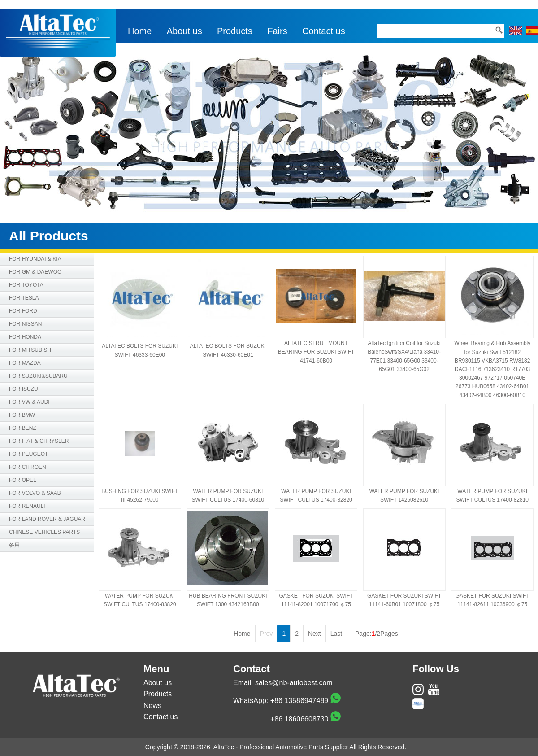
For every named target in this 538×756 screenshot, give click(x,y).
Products (235, 31)
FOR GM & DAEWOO (35, 272)
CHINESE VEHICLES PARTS (44, 532)
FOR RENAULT (28, 506)
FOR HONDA (25, 337)
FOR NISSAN (25, 324)
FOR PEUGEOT (28, 454)
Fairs (277, 31)
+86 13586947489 (299, 701)
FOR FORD (23, 311)
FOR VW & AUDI (29, 402)
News (152, 706)
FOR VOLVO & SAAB (35, 493)
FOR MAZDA (25, 363)
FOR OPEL (23, 480)
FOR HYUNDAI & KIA (35, 259)
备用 (14, 545)
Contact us (324, 31)
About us (184, 31)
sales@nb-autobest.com (294, 683)
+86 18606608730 (299, 719)
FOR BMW (22, 415)
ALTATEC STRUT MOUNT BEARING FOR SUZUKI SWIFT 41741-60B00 (316, 352)
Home (140, 31)
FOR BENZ (23, 428)
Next (315, 634)
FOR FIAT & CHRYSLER (39, 441)
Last (336, 634)
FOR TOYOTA (26, 285)
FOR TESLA (24, 298)
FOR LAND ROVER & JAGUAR (47, 519)
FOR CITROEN (28, 467)
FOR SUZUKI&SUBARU (38, 376)
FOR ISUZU (24, 389)
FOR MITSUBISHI (31, 350)
